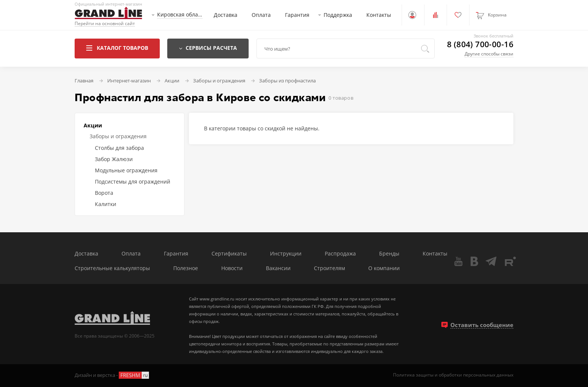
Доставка (226, 15)
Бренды (389, 254)
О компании (384, 268)
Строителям (329, 268)
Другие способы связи (489, 54)
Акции (93, 125)
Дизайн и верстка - (112, 375)
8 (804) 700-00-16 (480, 44)
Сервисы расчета (208, 48)
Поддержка (338, 15)
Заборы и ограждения (118, 136)
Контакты (379, 15)
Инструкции (286, 254)
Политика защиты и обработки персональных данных (453, 375)
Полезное (186, 268)
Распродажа (340, 254)
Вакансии (278, 268)
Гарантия (297, 15)
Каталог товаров (117, 48)
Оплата (261, 15)
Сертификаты (229, 254)
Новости (232, 268)
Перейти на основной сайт (105, 24)
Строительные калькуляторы (112, 268)
